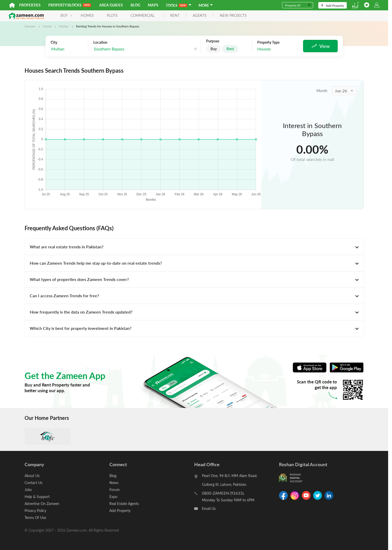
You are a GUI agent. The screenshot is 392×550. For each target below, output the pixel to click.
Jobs (28, 490)
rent (175, 16)
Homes (87, 15)
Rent (230, 49)
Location (100, 42)
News (114, 483)
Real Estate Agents (124, 504)
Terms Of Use (35, 518)
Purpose (213, 41)
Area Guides (111, 5)
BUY (66, 15)
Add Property (332, 5)
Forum (115, 490)
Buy (214, 49)
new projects (233, 16)
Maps (153, 5)
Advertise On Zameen (42, 504)
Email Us (209, 508)
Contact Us (33, 483)
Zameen (30, 26)
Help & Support (37, 497)
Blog (135, 5)
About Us (32, 476)
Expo (113, 497)
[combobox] (68, 49)
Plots (112, 15)
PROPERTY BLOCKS (70, 5)
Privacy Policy (35, 511)
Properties (30, 5)
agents (200, 16)
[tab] (194, 247)
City (54, 42)
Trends (47, 26)
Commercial (142, 15)
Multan (64, 26)
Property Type (268, 42)
